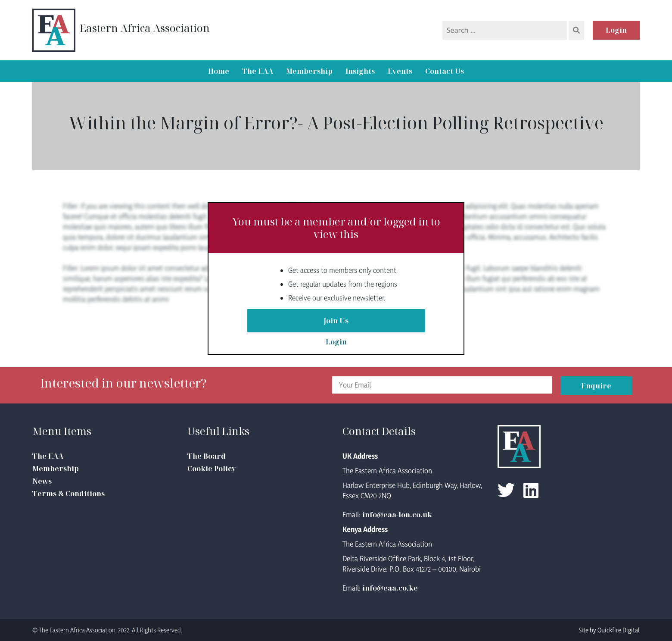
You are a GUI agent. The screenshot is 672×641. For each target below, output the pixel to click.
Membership (309, 71)
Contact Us (445, 71)
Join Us (336, 321)
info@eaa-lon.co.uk (397, 515)
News (42, 481)
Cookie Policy (212, 469)
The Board (207, 456)
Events (400, 71)
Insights (360, 71)
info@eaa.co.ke (390, 588)
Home (219, 71)
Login (616, 30)
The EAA (258, 71)
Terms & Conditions (68, 494)
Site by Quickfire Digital (609, 630)
